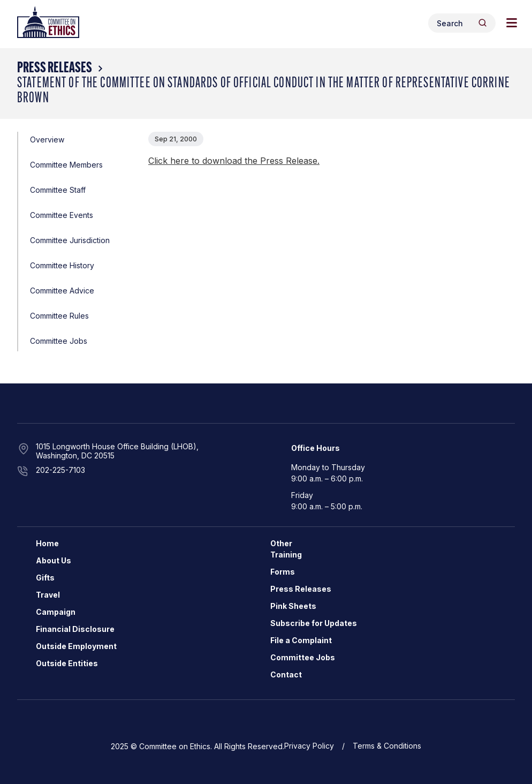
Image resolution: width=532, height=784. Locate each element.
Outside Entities (67, 663)
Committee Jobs (59, 341)
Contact (286, 674)
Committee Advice (62, 291)
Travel (48, 595)
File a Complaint (301, 640)
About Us (54, 560)
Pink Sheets (293, 606)
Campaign (56, 612)
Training (286, 555)
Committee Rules (59, 316)
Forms (283, 572)
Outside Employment (76, 646)
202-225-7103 (60, 470)
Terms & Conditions (387, 746)
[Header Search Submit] (482, 23)
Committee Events (62, 215)
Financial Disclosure (75, 629)
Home (47, 543)
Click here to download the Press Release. (234, 161)
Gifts (45, 578)
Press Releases (55, 69)
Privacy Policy (309, 746)
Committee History (62, 265)
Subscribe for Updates (314, 623)
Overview (47, 140)
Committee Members (66, 165)
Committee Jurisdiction (70, 240)
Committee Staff (58, 190)
